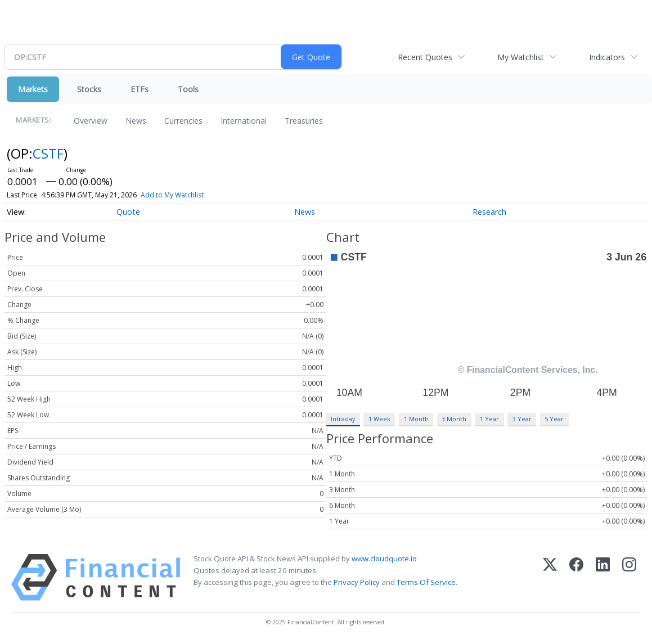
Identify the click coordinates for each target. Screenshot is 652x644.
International (244, 121)
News (136, 121)
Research (489, 212)
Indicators (607, 57)
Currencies (183, 121)
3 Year (522, 419)
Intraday (343, 419)
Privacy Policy (357, 582)
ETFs (140, 89)
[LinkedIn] (603, 577)
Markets (33, 89)
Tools (188, 89)
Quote (128, 212)
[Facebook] (576, 577)
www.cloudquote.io (384, 559)
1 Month (416, 419)
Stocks (89, 89)
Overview (91, 121)
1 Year (489, 419)
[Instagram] (629, 577)
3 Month (454, 419)
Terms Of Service (426, 582)
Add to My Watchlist (172, 195)
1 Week (379, 419)
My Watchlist (521, 57)
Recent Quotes (425, 57)
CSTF (48, 153)
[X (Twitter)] (550, 577)
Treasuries (304, 121)
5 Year (554, 419)
